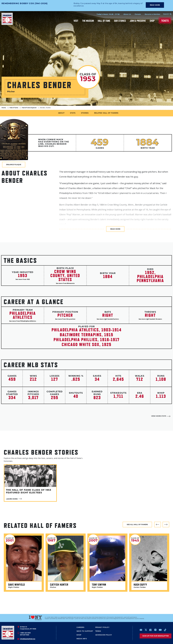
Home (4, 108)
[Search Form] (166, 14)
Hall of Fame (104, 21)
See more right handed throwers (150, 319)
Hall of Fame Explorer (29, 108)
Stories (85, 113)
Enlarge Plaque (14, 165)
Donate (138, 14)
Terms (98, 631)
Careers (80, 627)
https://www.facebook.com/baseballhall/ (150, 630)
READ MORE (155, 5)
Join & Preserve (138, 21)
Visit (76, 21)
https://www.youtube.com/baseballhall (160, 630)
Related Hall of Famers (106, 113)
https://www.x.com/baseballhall (146, 630)
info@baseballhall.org (28, 639)
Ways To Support (85, 631)
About (61, 113)
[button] (158, 525)
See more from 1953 (23, 279)
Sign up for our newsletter (156, 636)
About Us (127, 14)
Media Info (82, 639)
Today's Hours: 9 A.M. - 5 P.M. (108, 14)
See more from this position (65, 319)
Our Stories (120, 21)
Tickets (165, 21)
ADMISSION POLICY (104, 635)
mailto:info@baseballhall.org (141, 630)
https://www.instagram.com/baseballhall (155, 630)
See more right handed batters (108, 319)
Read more (115, 229)
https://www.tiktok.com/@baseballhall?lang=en (165, 630)
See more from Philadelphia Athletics (23, 321)
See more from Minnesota (65, 283)
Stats (73, 113)
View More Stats (159, 416)
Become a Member (153, 14)
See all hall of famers (137, 525)
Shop (152, 21)
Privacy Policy (102, 627)
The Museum (88, 21)
